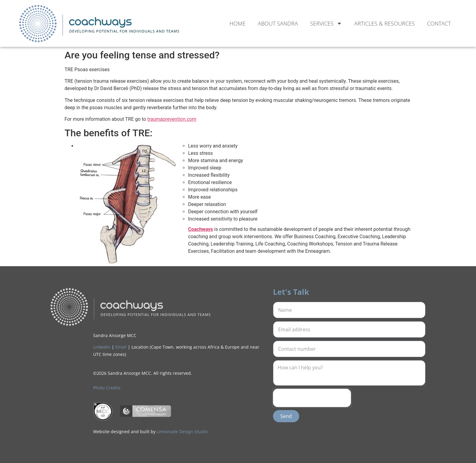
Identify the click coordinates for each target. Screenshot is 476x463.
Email (121, 347)
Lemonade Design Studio (182, 432)
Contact (439, 23)
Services (326, 23)
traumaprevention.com (172, 119)
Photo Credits (107, 388)
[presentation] (312, 398)
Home (238, 23)
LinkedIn (102, 347)
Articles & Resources (385, 23)
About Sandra (278, 23)
